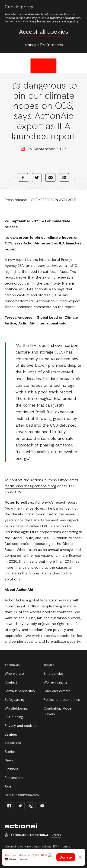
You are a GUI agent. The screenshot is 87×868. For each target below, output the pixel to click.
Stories (10, 752)
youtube (42, 806)
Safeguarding (15, 700)
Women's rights (55, 683)
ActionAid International (21, 826)
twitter (20, 806)
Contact (11, 683)
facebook (9, 806)
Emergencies (54, 674)
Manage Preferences (44, 45)
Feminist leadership (20, 691)
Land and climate (57, 691)
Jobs (8, 787)
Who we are (14, 674)
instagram (31, 806)
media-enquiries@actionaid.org (30, 486)
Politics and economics (62, 700)
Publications (14, 778)
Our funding (14, 717)
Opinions (11, 769)
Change (56, 835)
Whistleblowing (16, 709)
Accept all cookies (44, 32)
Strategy (11, 735)
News (9, 761)
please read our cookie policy (57, 22)
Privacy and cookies (20, 726)
